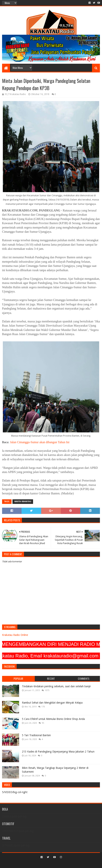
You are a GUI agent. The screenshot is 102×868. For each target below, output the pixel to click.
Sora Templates (45, 864)
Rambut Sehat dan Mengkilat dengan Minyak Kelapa (52, 703)
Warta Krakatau (23, 502)
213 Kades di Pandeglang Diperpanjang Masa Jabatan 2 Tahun (58, 752)
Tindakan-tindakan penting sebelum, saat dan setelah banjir (56, 686)
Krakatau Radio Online (15, 635)
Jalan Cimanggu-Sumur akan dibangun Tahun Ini (40, 442)
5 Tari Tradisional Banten (36, 735)
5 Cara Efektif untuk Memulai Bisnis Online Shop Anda (53, 719)
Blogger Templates (67, 864)
